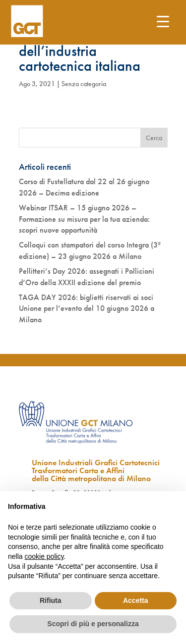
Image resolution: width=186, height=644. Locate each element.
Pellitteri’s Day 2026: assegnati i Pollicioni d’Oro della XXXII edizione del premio (87, 276)
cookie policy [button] (44, 556)
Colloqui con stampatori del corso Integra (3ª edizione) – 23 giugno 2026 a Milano (90, 250)
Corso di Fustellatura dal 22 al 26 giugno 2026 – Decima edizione (84, 187)
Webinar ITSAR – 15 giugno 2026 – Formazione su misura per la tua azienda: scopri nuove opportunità (84, 219)
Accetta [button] (136, 600)
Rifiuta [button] (51, 600)
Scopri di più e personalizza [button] (93, 624)
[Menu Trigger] (163, 21)
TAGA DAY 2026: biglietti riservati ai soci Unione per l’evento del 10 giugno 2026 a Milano (87, 308)
